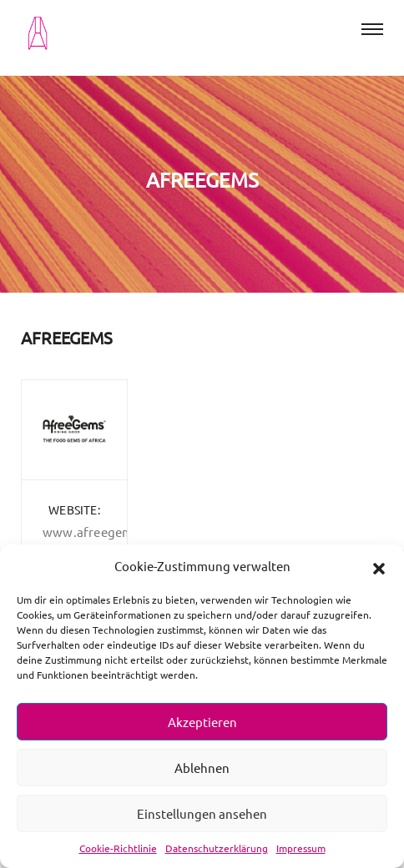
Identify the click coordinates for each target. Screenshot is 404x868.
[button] (379, 566)
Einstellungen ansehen (202, 813)
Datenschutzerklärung (217, 848)
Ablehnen (202, 768)
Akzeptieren (202, 722)
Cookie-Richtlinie (118, 848)
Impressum (301, 848)
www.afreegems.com (105, 532)
